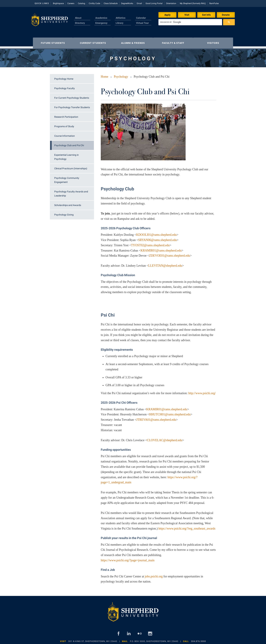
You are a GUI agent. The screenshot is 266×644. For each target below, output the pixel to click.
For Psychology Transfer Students (72, 106)
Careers (71, 3)
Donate (226, 15)
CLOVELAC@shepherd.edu (165, 439)
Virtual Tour (142, 23)
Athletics (121, 18)
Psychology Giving (64, 213)
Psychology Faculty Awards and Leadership (71, 192)
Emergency (101, 23)
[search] (190, 22)
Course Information (65, 134)
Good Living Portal (154, 3)
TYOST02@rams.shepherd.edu (150, 244)
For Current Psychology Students (72, 96)
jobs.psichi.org (154, 575)
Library (120, 23)
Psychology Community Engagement (67, 178)
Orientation (171, 3)
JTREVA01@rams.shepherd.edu (156, 418)
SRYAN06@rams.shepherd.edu (157, 238)
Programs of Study (64, 125)
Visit (187, 15)
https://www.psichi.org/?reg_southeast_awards (187, 527)
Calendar (141, 18)
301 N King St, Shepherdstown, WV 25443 (93, 640)
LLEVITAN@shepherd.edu (165, 264)
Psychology (121, 75)
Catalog (82, 3)
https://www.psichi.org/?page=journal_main (128, 559)
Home (104, 75)
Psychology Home (64, 77)
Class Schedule (111, 3)
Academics (101, 18)
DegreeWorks (127, 3)
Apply (167, 15)
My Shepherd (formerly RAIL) (193, 3)
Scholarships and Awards (68, 203)
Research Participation (66, 115)
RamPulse (214, 3)
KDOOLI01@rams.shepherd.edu (156, 233)
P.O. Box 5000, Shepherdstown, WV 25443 (154, 640)
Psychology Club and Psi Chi (69, 144)
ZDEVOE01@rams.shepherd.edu (170, 254)
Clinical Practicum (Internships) (71, 167)
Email (139, 3)
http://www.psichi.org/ (202, 391)
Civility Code (94, 3)
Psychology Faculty (65, 87)
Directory (80, 23)
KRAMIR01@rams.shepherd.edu (161, 249)
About (78, 18)
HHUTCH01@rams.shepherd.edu (170, 413)
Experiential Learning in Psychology (66, 155)
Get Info (206, 15)
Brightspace (58, 3)
